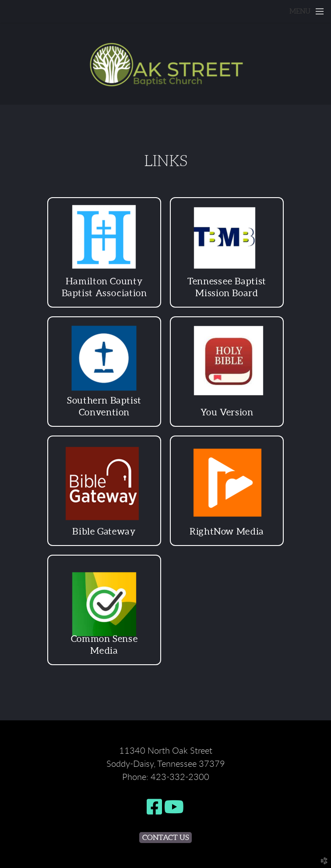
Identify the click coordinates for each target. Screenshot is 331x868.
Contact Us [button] (166, 837)
